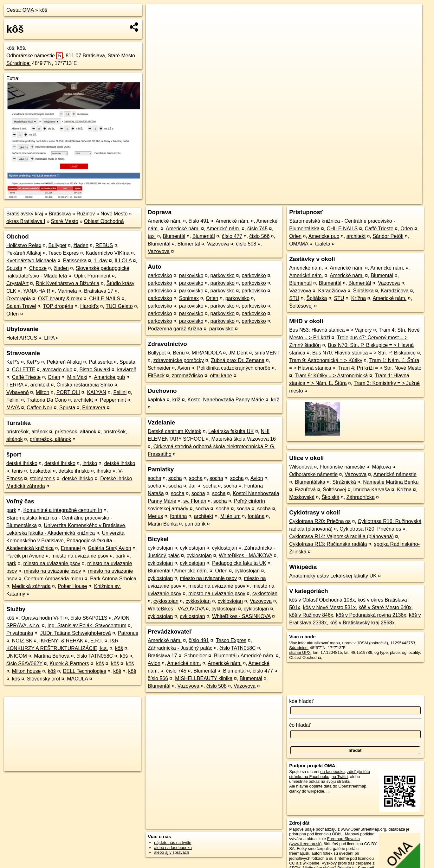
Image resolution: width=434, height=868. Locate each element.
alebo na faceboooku (173, 848)
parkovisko (160, 275)
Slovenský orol (43, 679)
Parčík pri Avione (25, 556)
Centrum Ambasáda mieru (54, 579)
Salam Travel (21, 306)
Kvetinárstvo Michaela (31, 261)
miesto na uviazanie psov (80, 556)
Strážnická (344, 482)
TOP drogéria (58, 306)
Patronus (128, 633)
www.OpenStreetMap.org (363, 829)
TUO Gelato (119, 306)
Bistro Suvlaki (95, 370)
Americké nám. (165, 221)
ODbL (337, 834)
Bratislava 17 (99, 291)
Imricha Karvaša (372, 490)
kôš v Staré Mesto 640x (385, 607)
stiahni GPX (300, 652)
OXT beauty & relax (60, 299)
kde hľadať (301, 701)
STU (294, 298)
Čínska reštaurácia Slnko (85, 385)
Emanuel (71, 548)
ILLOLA (123, 261)
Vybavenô (18, 392)
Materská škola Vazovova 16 (243, 439)
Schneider (159, 368)
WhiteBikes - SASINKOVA (241, 616)
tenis (17, 471)
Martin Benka (163, 524)
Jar (192, 486)
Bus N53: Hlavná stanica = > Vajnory (330, 330)
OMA (28, 10)
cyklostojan (160, 548)
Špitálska (363, 291)
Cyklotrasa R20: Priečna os (320, 521)
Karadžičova (332, 291)
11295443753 (403, 643)
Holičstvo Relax (24, 245)
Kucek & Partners (69, 664)
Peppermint (113, 400)
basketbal (41, 471)
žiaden (81, 245)
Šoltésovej (301, 306)
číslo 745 (257, 229)
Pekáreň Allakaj (24, 253)
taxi (152, 236)
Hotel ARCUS (22, 338)
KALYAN (97, 392)
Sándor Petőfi (388, 236)
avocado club (57, 370)
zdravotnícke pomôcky (179, 360)
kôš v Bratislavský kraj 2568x (362, 623)
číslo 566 (259, 236)
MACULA (77, 679)
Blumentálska (310, 482)
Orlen (13, 314)
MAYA (13, 408)
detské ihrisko (22, 463)
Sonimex (189, 298)
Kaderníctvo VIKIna (108, 253)
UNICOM (17, 656)
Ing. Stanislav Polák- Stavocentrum (87, 625)
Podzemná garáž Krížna (175, 329)
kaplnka (156, 400)
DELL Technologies (84, 671)
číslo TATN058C (95, 656)
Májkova (382, 467)
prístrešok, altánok (27, 432)
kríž (176, 400)
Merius (155, 516)
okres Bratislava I (26, 221)
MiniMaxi (77, 377)
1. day (101, 261)
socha (155, 478)
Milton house (26, 671)
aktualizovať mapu (323, 643)
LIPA (49, 338)
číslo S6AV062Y (24, 664)
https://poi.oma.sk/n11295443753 (393, 199)
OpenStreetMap (311, 199)
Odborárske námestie (35, 56)
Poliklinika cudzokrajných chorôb (233, 368)
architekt (40, 385)
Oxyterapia (19, 299)
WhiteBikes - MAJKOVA (246, 555)
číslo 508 (246, 244)
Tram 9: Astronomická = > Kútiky (326, 360)
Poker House (72, 586)
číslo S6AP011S (89, 618)
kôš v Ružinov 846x (311, 615)
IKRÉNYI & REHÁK (61, 641)
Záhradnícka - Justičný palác (180, 648)
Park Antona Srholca (113, 579)
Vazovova (218, 244)
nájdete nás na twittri (173, 842)
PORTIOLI (68, 392)
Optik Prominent (92, 276)
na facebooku (332, 772)
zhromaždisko (188, 376)
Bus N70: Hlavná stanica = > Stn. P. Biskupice (364, 353)
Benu (179, 353)
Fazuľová (305, 490)
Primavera (94, 408)
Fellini (120, 392)
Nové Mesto (114, 214)
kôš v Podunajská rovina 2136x (371, 615)
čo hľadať (300, 725)
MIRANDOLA (207, 353)
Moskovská (302, 497)
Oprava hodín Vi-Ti (42, 618)
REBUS (104, 245)
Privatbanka (20, 633)
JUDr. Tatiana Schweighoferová (76, 633)
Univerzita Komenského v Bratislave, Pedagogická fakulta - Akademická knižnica (65, 541)
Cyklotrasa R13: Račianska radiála (328, 544)
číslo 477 (232, 236)
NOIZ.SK (22, 641)
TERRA (15, 385)
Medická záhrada (31, 586)
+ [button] (157, 15)
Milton (43, 392)
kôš (43, 10)
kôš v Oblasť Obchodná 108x (322, 600)
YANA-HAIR (37, 291)
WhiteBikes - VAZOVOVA (176, 609)
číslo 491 (199, 221)
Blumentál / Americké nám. (178, 571)
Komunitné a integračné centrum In (63, 510)
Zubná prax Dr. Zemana (238, 360)
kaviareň (127, 370)
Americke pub (109, 377)
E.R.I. (97, 641)
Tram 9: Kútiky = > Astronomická (331, 376)
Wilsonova (301, 467)
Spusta (14, 268)
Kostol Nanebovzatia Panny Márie (226, 400)
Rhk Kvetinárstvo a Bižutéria (67, 283)
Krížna (359, 298)
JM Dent (238, 353)
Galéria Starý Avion (110, 548)
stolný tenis (42, 479)
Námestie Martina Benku (391, 482)
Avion (184, 368)
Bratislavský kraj (25, 214)
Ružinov (86, 214)
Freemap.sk (344, 199)
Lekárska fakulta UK (231, 431)
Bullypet (58, 245)
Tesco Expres (63, 253)
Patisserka (75, 261)
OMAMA (299, 244)
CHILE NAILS (105, 299)
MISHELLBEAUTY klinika (204, 678)
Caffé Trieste (26, 377)
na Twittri (340, 777)
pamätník (195, 524)
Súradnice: (19, 63)
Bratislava (60, 214)
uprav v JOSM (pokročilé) (365, 643)
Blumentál (174, 236)
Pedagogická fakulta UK (239, 563)
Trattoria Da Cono (47, 400)
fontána (178, 516)
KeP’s (13, 362)
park (11, 510)
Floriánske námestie (342, 467)
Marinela (67, 291)
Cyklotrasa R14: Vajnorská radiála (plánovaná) (341, 536)
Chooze (38, 268)
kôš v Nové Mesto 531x (329, 607)
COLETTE (24, 370)
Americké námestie (395, 474)
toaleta (323, 244)
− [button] (157, 25)
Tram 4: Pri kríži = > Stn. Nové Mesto (380, 368)
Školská (330, 497)
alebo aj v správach (172, 852)
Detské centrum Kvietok (175, 431)
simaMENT (267, 353)
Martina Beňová (52, 656)
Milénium (230, 516)
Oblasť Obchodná (104, 221)
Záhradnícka (361, 497)
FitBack (156, 376)
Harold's (89, 306)
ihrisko (90, 463)
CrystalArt (17, 283)
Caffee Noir (39, 408)
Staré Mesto (65, 221)
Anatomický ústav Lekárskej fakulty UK (333, 576)
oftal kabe (221, 376)
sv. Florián (195, 501)
